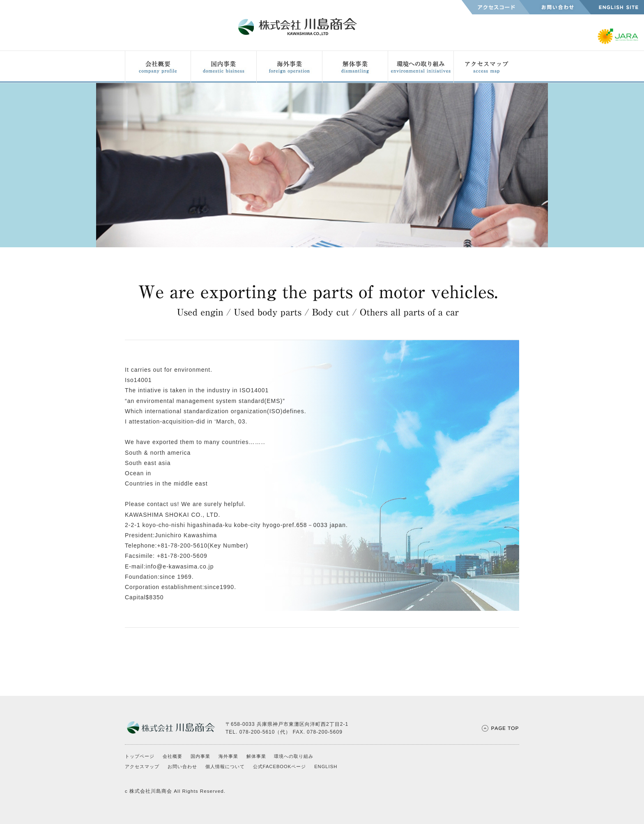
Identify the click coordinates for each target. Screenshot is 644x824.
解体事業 (256, 756)
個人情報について (225, 766)
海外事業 (228, 756)
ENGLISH (326, 766)
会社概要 (172, 756)
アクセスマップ (142, 766)
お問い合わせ (182, 766)
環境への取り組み (294, 756)
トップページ (140, 756)
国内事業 (200, 756)
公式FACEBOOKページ (280, 766)
